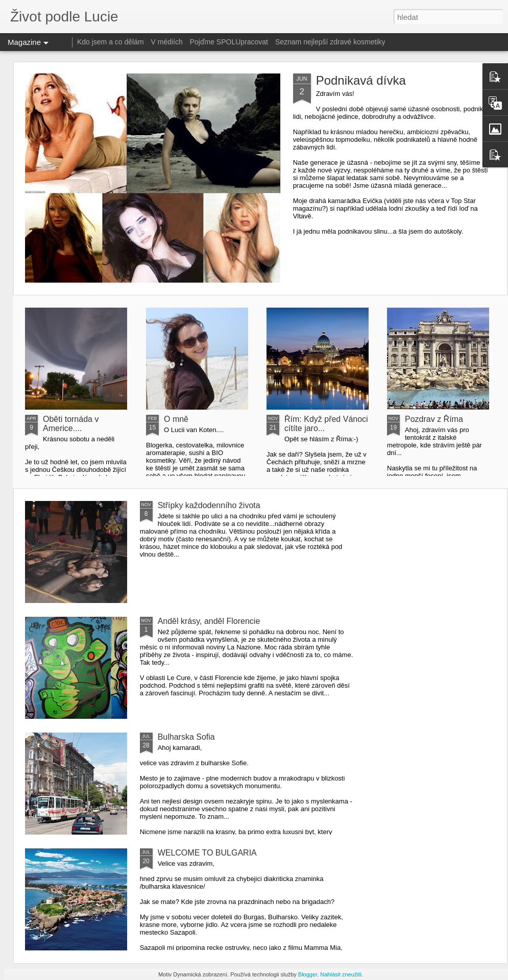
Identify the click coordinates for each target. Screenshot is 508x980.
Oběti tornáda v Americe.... (71, 424)
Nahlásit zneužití (341, 974)
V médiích (167, 42)
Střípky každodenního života (209, 505)
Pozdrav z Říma (434, 419)
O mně (176, 419)
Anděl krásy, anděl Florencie (209, 621)
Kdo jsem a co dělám (111, 42)
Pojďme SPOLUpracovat (229, 42)
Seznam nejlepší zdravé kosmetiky (330, 42)
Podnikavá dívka (361, 80)
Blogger (308, 974)
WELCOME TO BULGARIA (207, 853)
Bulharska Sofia (186, 737)
